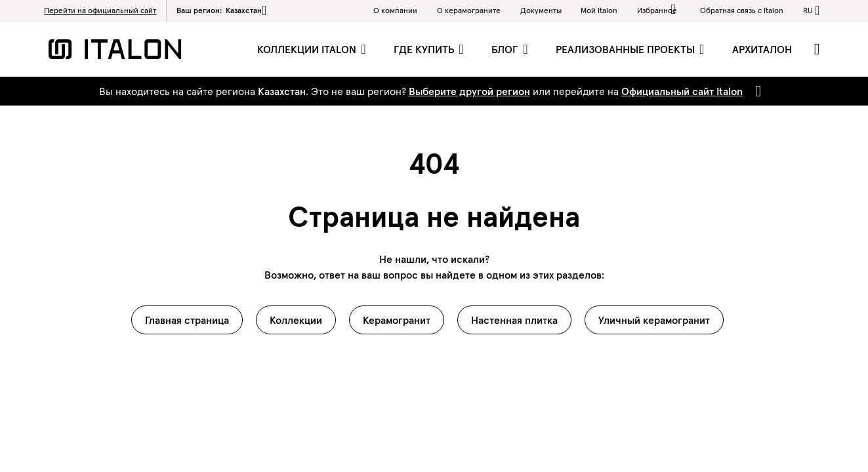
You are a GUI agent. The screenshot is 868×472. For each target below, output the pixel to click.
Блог (506, 49)
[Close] (756, 91)
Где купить (425, 49)
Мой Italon (599, 10)
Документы (541, 10)
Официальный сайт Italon (682, 91)
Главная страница (187, 320)
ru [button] (808, 10)
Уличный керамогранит (654, 320)
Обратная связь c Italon (742, 10)
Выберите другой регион (469, 91)
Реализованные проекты (627, 49)
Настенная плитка (514, 320)
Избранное (659, 10)
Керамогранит (397, 320)
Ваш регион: (221, 10)
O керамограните (469, 10)
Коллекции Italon (308, 49)
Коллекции (296, 320)
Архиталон (762, 49)
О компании (395, 10)
